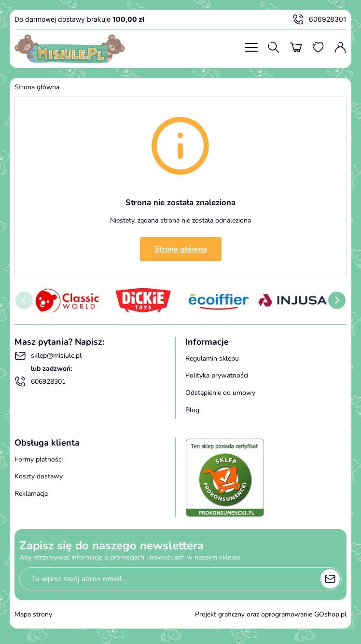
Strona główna (37, 87)
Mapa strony (33, 614)
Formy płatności (39, 459)
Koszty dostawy (39, 476)
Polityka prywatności (217, 375)
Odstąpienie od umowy (220, 393)
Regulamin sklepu (212, 358)
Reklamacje (31, 494)
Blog (192, 410)
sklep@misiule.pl (48, 356)
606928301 (319, 19)
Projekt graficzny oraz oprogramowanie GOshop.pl (271, 614)
